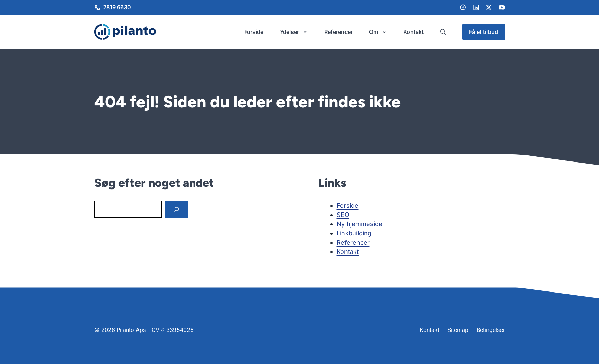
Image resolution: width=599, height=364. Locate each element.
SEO (343, 215)
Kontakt (414, 32)
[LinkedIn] (476, 8)
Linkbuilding (354, 233)
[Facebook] (463, 7)
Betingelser (491, 330)
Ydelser (298, 32)
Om (382, 32)
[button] (443, 32)
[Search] (177, 209)
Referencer (338, 32)
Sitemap (458, 330)
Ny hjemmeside (360, 224)
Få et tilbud (484, 32)
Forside (254, 32)
